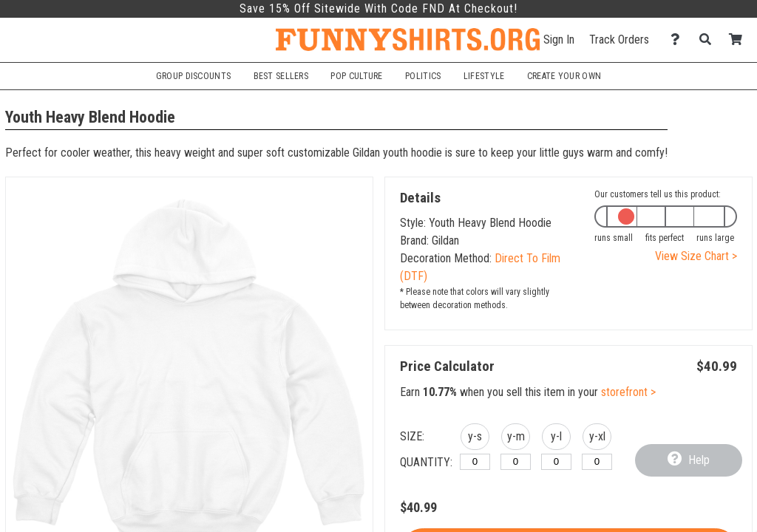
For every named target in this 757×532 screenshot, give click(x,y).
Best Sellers (281, 76)
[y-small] (475, 462)
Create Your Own (564, 76)
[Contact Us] (679, 40)
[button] (475, 439)
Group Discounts (193, 76)
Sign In (559, 40)
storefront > (628, 392)
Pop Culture (356, 76)
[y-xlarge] (597, 462)
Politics (423, 76)
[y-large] (556, 462)
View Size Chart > (696, 256)
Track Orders (619, 40)
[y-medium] (516, 462)
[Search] (709, 40)
